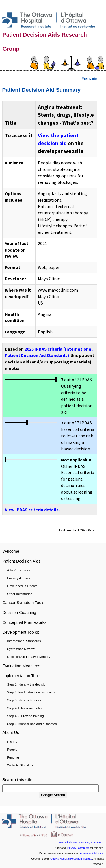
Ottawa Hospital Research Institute (71, 859)
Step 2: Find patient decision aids (31, 692)
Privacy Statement (78, 848)
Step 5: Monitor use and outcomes (32, 724)
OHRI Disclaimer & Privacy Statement (80, 842)
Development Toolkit (20, 632)
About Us (11, 733)
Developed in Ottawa (22, 586)
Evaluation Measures (21, 666)
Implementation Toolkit (22, 676)
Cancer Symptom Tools (23, 603)
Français (89, 78)
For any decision (19, 578)
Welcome (11, 551)
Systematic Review (21, 649)
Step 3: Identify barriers (24, 700)
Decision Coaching (19, 613)
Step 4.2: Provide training (25, 716)
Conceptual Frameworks (24, 622)
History (12, 742)
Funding (13, 757)
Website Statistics (20, 765)
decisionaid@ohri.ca (91, 853)
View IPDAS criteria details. (32, 510)
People (12, 750)
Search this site (17, 780)
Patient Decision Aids (21, 561)
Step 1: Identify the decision (27, 684)
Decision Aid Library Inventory (29, 657)
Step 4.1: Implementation (25, 708)
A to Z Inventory (19, 570)
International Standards (24, 641)
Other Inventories (20, 594)
